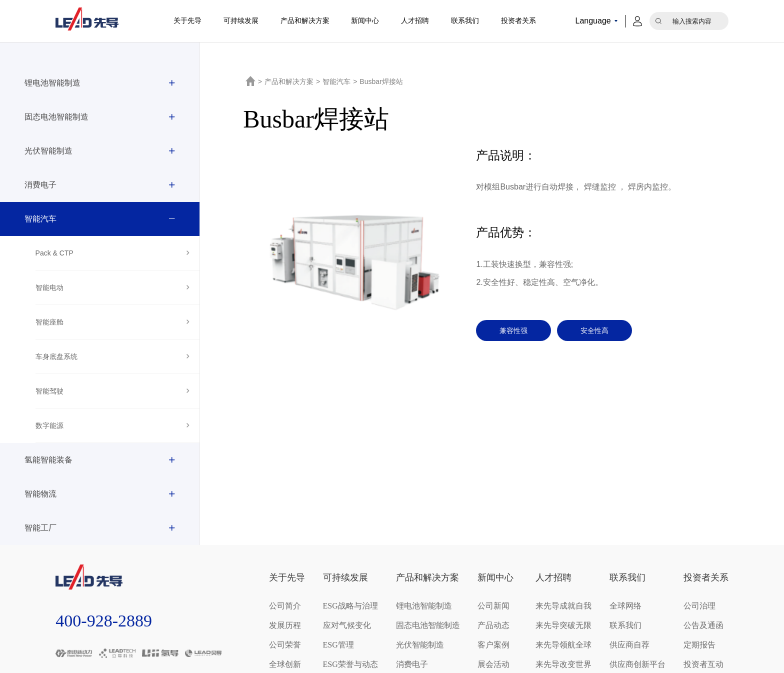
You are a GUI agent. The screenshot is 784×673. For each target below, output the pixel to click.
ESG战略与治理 (350, 606)
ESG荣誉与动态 (350, 664)
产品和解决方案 (305, 21)
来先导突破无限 (563, 625)
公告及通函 (703, 625)
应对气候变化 (347, 625)
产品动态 (493, 625)
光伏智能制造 (48, 151)
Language (593, 21)
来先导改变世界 (563, 664)
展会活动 (493, 664)
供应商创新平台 (637, 664)
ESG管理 (338, 645)
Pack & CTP (54, 253)
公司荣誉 (285, 645)
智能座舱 (49, 322)
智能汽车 (40, 219)
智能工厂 (40, 528)
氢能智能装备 (48, 460)
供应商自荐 (629, 645)
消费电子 (40, 185)
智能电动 (49, 287)
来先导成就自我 (563, 606)
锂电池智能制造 (52, 83)
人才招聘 (415, 21)
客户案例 (493, 645)
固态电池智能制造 (56, 117)
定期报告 (699, 645)
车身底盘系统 (56, 356)
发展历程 (285, 625)
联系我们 (465, 21)
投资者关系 (518, 21)
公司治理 (699, 606)
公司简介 (285, 606)
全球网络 (625, 606)
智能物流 (40, 494)
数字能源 (49, 425)
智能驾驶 (49, 391)
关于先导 (187, 21)
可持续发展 (241, 21)
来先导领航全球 (563, 645)
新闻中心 (365, 21)
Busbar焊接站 (381, 81)
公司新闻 (493, 606)
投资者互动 (703, 664)
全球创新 (285, 664)
